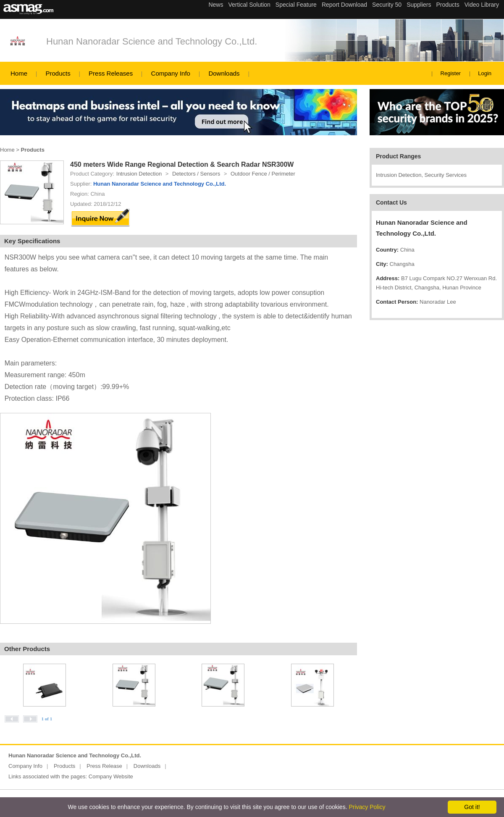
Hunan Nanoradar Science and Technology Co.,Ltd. (152, 41)
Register (451, 73)
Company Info (171, 73)
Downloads (224, 73)
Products (58, 73)
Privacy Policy (367, 807)
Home (19, 73)
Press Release (104, 766)
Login (485, 73)
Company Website (111, 776)
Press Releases (111, 73)
